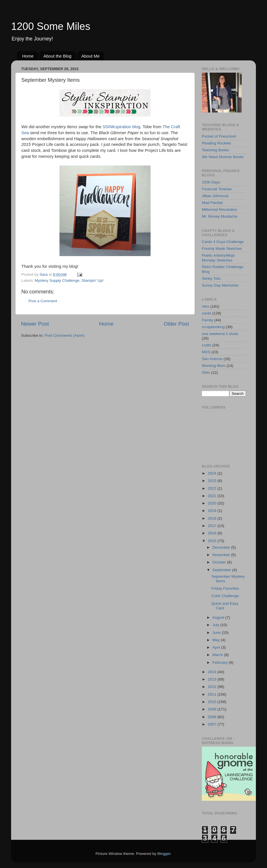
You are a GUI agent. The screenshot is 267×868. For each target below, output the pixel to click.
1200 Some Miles (51, 26)
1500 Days (211, 182)
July (216, 625)
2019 (213, 511)
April (217, 647)
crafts (207, 345)
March (218, 655)
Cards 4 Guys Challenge (223, 242)
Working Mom (214, 366)
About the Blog (57, 56)
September (222, 570)
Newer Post (35, 324)
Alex (206, 306)
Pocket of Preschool (219, 136)
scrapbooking (213, 327)
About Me (91, 56)
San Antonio (212, 359)
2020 (213, 503)
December (222, 547)
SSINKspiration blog (121, 127)
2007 (213, 724)
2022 (213, 488)
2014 (213, 672)
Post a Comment (43, 301)
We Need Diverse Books (223, 157)
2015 (213, 541)
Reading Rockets (216, 143)
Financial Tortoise (217, 189)
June (217, 633)
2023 (213, 481)
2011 (213, 694)
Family (208, 320)
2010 (213, 702)
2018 (213, 518)
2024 (213, 473)
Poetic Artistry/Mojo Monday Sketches (218, 258)
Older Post (176, 324)
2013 (213, 679)
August (219, 617)
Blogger (164, 854)
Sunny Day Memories (220, 285)
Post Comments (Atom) (65, 335)
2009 (213, 709)
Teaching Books (215, 150)
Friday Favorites (225, 588)
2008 (213, 717)
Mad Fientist (212, 203)
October (220, 562)
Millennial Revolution (219, 210)
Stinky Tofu (211, 278)
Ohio (206, 372)
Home (28, 56)
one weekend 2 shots (220, 334)
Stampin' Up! (93, 280)
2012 (213, 687)
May (216, 640)
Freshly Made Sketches (222, 249)
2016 (213, 533)
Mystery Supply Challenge (57, 280)
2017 (213, 526)
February (221, 662)
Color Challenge (225, 596)
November (222, 555)
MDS (206, 352)
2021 (213, 496)
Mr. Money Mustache (220, 216)
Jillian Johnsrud (215, 196)
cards (207, 313)
